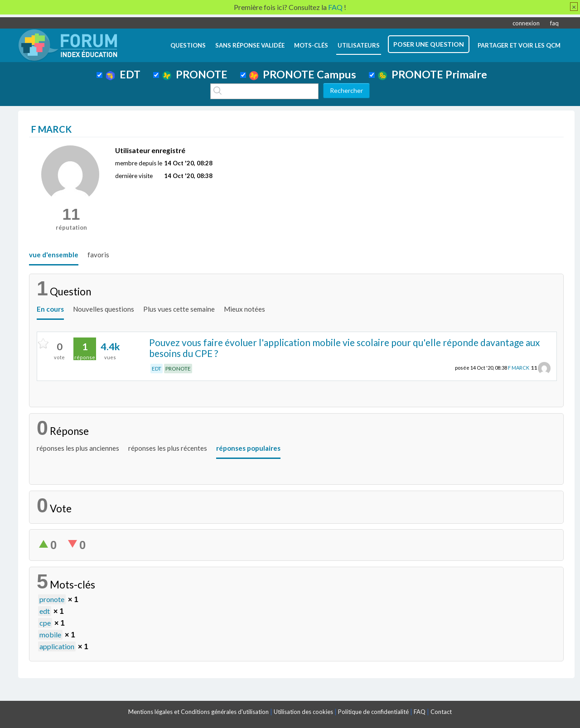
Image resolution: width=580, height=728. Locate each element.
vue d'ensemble (54, 255)
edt (45, 611)
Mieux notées (244, 309)
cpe (45, 623)
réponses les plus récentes (168, 448)
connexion (526, 23)
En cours (50, 309)
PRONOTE (195, 74)
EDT (123, 74)
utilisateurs (359, 45)
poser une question (429, 44)
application (57, 646)
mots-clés (311, 45)
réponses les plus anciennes (78, 448)
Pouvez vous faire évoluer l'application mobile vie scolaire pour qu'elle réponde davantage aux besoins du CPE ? (345, 348)
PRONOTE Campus (303, 74)
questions (188, 45)
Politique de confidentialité (373, 712)
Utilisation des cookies (303, 712)
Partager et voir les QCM (519, 45)
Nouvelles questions (104, 309)
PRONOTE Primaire (433, 74)
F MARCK (519, 368)
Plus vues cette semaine (179, 309)
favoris (98, 255)
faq (554, 23)
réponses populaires (248, 448)
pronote (52, 599)
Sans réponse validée (250, 45)
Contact (441, 712)
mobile (50, 634)
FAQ (420, 712)
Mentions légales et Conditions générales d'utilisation (198, 712)
